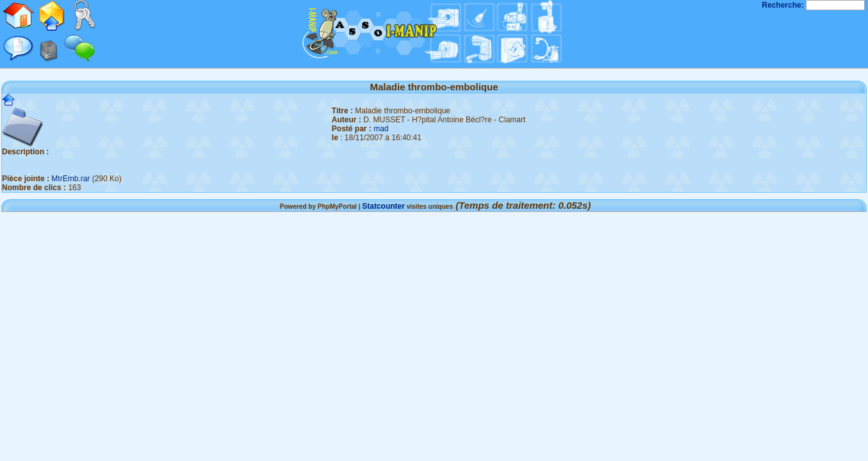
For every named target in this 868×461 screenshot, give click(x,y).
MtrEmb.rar (70, 179)
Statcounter (383, 206)
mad (381, 129)
